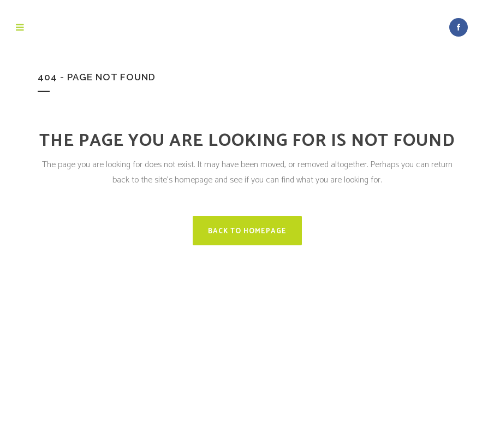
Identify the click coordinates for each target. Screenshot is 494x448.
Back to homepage (247, 231)
